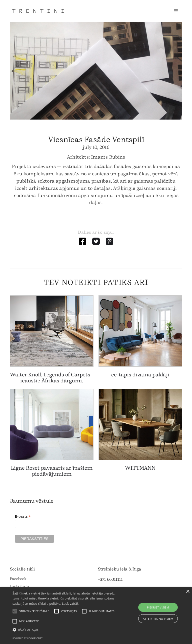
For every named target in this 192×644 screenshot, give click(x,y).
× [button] (188, 592)
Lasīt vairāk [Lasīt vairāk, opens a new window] (70, 604)
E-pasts (23, 517)
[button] (176, 11)
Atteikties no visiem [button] (158, 619)
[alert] (96, 616)
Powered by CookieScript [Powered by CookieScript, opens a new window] (27, 638)
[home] (38, 11)
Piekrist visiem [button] (158, 607)
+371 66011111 (110, 579)
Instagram (19, 586)
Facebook (18, 579)
